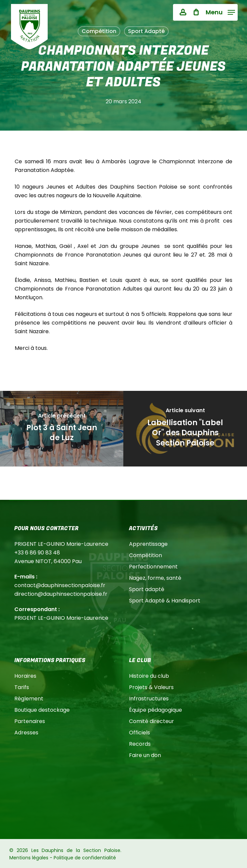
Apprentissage (148, 544)
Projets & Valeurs (151, 687)
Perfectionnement (153, 567)
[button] (220, 12)
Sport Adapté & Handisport (165, 601)
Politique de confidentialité (85, 858)
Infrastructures (149, 699)
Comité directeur (151, 721)
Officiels (139, 733)
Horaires (25, 676)
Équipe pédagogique (155, 710)
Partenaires (30, 721)
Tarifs (22, 687)
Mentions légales (29, 858)
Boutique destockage (42, 710)
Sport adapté (147, 589)
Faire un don (145, 755)
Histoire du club (149, 676)
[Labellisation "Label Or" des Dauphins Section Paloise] (185, 429)
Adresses (26, 733)
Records (140, 744)
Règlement (29, 699)
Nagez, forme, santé (155, 578)
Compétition (145, 555)
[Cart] (196, 12)
